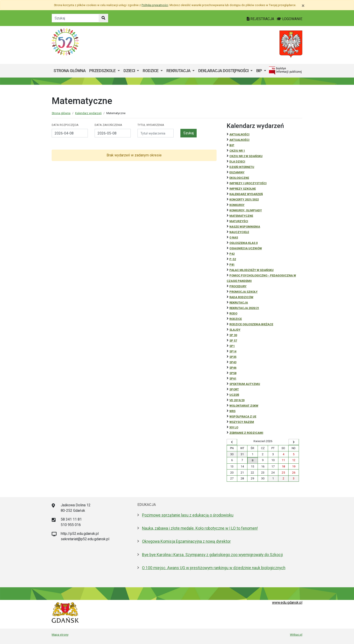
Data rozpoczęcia (65, 125)
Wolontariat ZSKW (244, 406)
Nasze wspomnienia (245, 227)
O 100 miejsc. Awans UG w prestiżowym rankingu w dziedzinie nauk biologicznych (214, 568)
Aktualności (239, 134)
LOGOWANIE (290, 19)
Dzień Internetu (242, 167)
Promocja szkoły (243, 292)
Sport (234, 389)
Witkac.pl (296, 635)
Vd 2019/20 (237, 400)
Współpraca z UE (243, 416)
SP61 (233, 379)
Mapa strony (60, 635)
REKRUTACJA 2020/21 (244, 308)
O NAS (234, 237)
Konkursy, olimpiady (246, 210)
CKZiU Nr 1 (237, 151)
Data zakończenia (108, 125)
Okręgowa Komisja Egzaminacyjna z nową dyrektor (186, 541)
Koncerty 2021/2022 (244, 199)
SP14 (233, 351)
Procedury (238, 286)
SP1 (232, 346)
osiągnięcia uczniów (246, 248)
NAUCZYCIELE (239, 232)
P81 (232, 265)
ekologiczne (239, 178)
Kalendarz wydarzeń (88, 113)
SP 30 (233, 335)
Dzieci (130, 71)
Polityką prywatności (155, 5)
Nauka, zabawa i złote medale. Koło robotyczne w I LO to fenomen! (200, 528)
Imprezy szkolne (243, 189)
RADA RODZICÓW (241, 297)
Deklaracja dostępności (224, 71)
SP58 (233, 373)
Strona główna (70, 71)
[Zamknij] (303, 6)
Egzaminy (237, 172)
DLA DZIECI (237, 162)
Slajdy (235, 330)
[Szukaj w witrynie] (103, 18)
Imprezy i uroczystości (248, 183)
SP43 (233, 362)
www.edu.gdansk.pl (287, 603)
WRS (232, 411)
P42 (232, 254)
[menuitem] (105, 71)
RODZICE (236, 319)
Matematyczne (241, 216)
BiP (232, 145)
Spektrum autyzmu (245, 384)
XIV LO (234, 427)
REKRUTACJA (239, 303)
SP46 (233, 368)
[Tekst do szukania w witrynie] (75, 18)
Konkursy (237, 205)
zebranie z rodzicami (246, 433)
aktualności (239, 140)
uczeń (234, 395)
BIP (260, 71)
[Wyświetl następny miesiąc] (294, 442)
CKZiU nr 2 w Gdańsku (246, 156)
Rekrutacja (179, 71)
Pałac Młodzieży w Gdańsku (252, 270)
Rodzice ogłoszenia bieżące (251, 324)
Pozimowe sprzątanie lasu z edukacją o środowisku (188, 515)
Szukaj (189, 133)
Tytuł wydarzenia (151, 125)
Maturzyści (239, 221)
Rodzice (151, 71)
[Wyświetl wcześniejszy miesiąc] (232, 442)
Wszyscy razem (242, 422)
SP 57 (233, 341)
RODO (233, 313)
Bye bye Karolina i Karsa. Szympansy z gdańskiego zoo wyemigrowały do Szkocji (212, 555)
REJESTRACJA (261, 19)
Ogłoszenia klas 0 (243, 243)
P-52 (233, 259)
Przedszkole (103, 71)
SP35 (233, 357)
